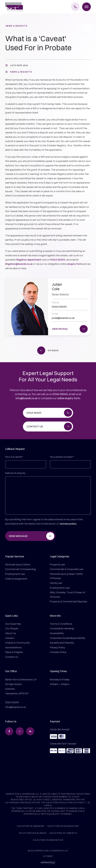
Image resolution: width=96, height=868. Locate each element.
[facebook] (9, 731)
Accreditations (13, 647)
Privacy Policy (57, 647)
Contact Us (12, 657)
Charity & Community (17, 643)
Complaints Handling (62, 628)
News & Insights (17, 26)
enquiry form (75, 264)
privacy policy (68, 524)
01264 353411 (58, 260)
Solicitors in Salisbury (33, 833)
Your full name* (14, 457)
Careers (10, 638)
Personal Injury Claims (18, 564)
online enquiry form (69, 398)
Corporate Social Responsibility (67, 638)
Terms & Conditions (61, 624)
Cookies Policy (58, 652)
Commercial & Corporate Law (67, 569)
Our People (12, 628)
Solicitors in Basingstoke (63, 826)
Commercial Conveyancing (21, 569)
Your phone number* (62, 457)
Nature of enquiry (15, 473)
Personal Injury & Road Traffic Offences (66, 576)
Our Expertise (13, 624)
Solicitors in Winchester (48, 840)
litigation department (29, 260)
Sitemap (48, 856)
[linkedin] (30, 731)
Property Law (57, 564)
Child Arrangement (16, 579)
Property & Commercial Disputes (69, 601)
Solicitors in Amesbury (31, 826)
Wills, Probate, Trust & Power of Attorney (68, 594)
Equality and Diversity (62, 643)
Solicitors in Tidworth (63, 833)
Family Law (56, 583)
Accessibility (57, 633)
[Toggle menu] (86, 7)
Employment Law (15, 574)
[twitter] (20, 731)
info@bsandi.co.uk (27, 398)
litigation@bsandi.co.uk (19, 264)
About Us (11, 633)
